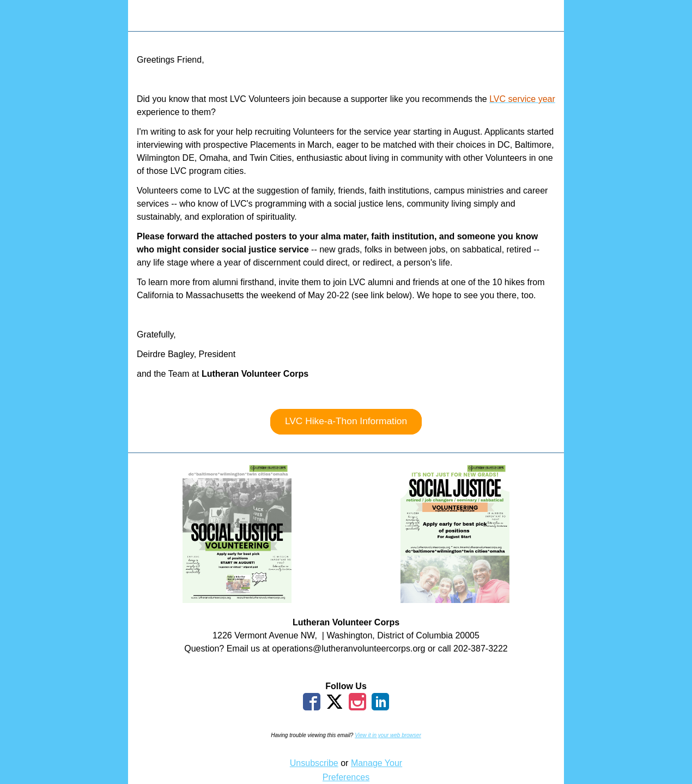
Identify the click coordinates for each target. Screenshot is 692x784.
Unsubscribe (314, 763)
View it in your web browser (388, 735)
